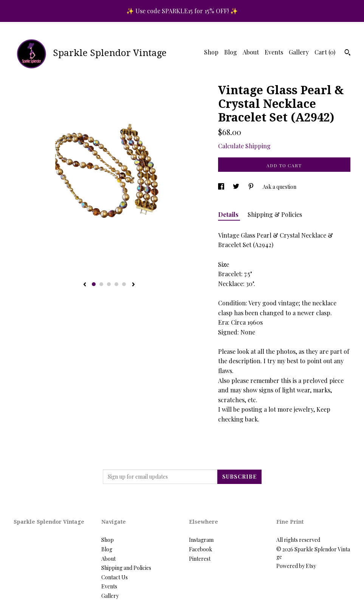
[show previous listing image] (85, 285)
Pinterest (200, 559)
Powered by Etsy (296, 566)
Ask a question (280, 187)
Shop (211, 52)
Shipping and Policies (126, 568)
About (251, 52)
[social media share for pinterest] (252, 187)
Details (229, 214)
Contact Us (115, 577)
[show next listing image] (133, 285)
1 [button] (94, 284)
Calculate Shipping (244, 146)
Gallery (299, 52)
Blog (231, 52)
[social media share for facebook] (222, 187)
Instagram (201, 540)
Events (274, 52)
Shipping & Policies (275, 214)
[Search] (348, 53)
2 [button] (101, 284)
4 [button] (116, 284)
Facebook (201, 549)
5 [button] (124, 284)
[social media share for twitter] (237, 187)
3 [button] (109, 284)
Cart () (325, 52)
